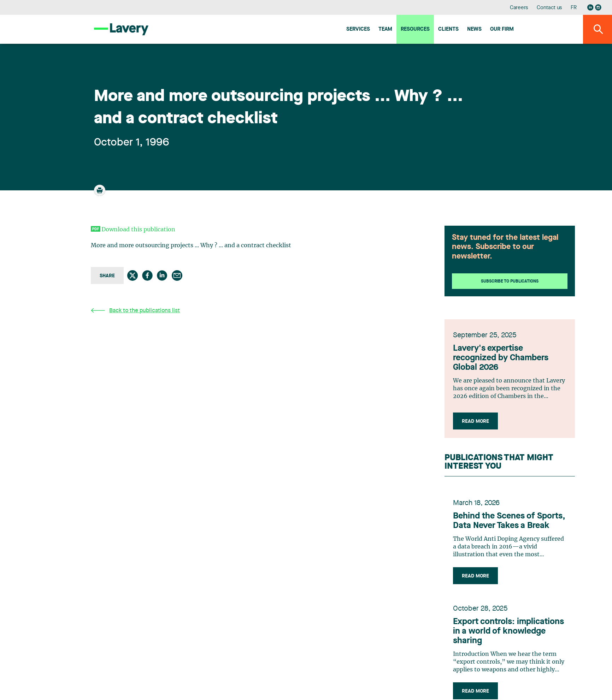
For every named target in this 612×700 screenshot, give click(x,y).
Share (107, 276)
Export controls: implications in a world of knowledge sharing (508, 631)
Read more (475, 421)
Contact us (549, 8)
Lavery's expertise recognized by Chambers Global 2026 (501, 358)
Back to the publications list (135, 311)
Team (385, 29)
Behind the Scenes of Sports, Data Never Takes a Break (509, 521)
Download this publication (138, 230)
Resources (415, 29)
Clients (448, 29)
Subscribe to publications (510, 281)
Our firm (502, 29)
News (474, 29)
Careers (519, 8)
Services (358, 29)
